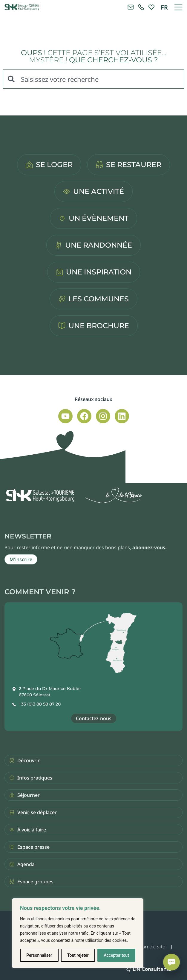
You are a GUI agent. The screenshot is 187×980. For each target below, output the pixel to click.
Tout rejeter (78, 955)
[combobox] (93, 79)
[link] (141, 7)
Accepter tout (116, 955)
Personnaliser (39, 955)
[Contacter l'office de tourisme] (131, 7)
